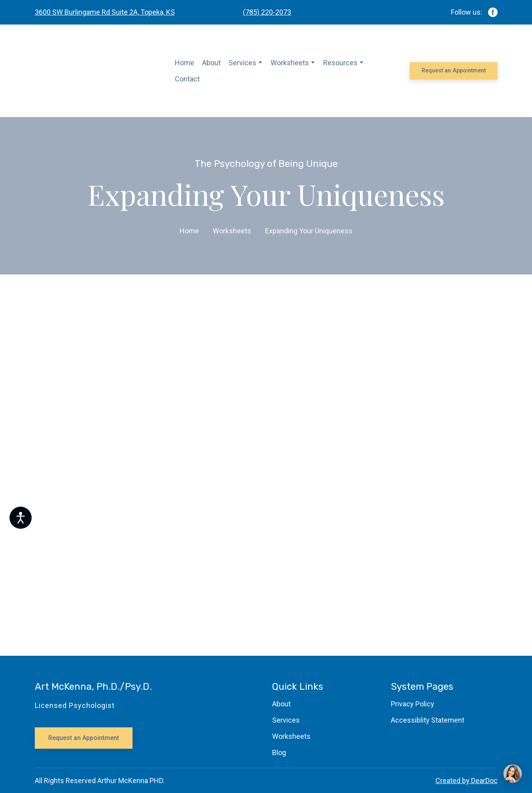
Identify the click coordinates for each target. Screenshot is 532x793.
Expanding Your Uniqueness (309, 231)
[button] (493, 12)
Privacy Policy (413, 704)
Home (185, 63)
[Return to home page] (99, 71)
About (211, 63)
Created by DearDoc (467, 781)
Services (242, 63)
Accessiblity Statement (428, 720)
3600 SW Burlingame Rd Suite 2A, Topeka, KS (105, 12)
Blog (279, 752)
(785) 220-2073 (267, 12)
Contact (187, 79)
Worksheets (290, 63)
